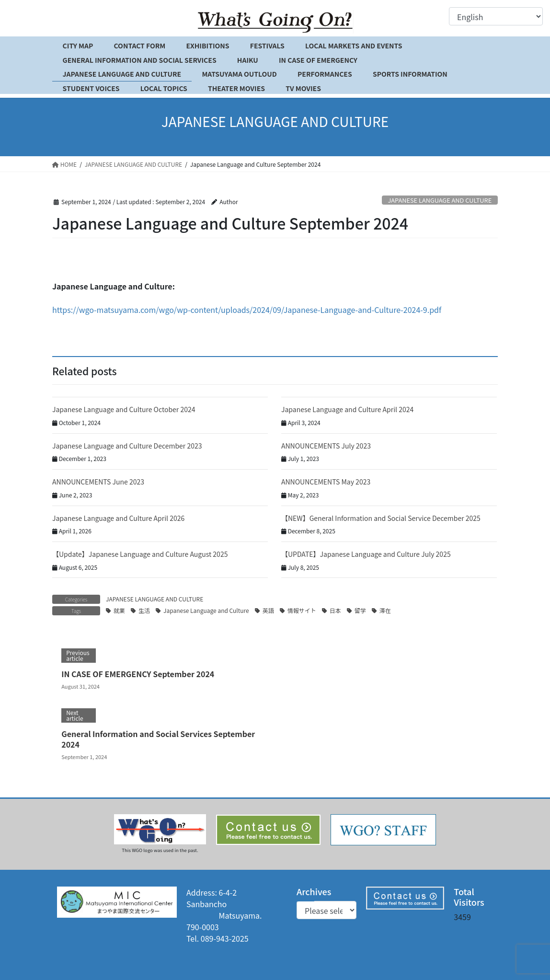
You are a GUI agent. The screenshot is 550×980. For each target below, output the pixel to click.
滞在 (385, 610)
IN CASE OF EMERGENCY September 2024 (138, 674)
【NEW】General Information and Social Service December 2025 (381, 518)
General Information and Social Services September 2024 (158, 739)
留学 (360, 610)
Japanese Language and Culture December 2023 (127, 446)
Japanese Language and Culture (206, 610)
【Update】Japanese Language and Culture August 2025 (140, 554)
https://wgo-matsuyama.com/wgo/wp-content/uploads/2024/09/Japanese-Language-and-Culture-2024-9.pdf (247, 310)
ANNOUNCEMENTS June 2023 (98, 482)
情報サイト (302, 610)
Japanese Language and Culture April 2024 (347, 409)
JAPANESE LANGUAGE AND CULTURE (440, 200)
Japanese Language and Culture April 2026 (118, 518)
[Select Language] (496, 16)
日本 (335, 610)
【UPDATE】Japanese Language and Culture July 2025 (366, 554)
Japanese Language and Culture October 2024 (124, 409)
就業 (119, 610)
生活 (144, 610)
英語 (268, 610)
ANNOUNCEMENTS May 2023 (326, 482)
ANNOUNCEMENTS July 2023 (326, 446)
